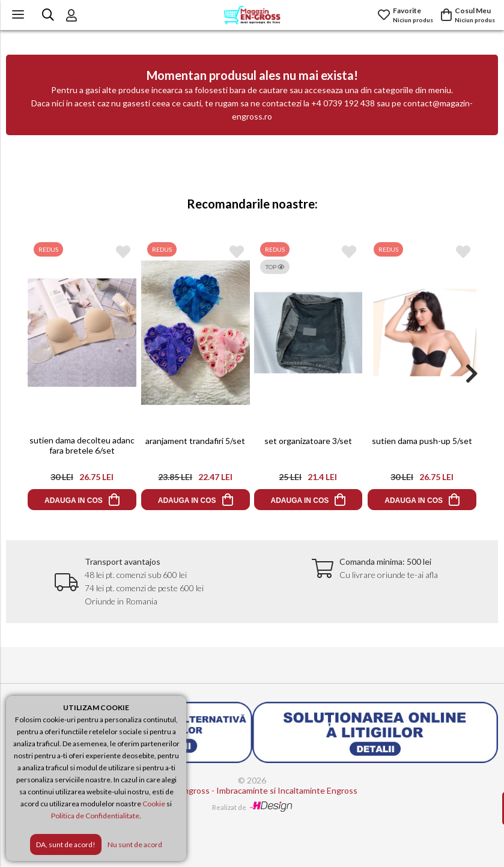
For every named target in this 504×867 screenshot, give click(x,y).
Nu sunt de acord (135, 844)
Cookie (154, 804)
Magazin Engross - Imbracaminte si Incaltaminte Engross (252, 790)
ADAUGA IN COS (74, 500)
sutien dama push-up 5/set (422, 441)
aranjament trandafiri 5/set (195, 441)
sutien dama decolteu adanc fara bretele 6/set (82, 445)
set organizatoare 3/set (309, 441)
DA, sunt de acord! (66, 844)
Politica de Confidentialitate (95, 816)
